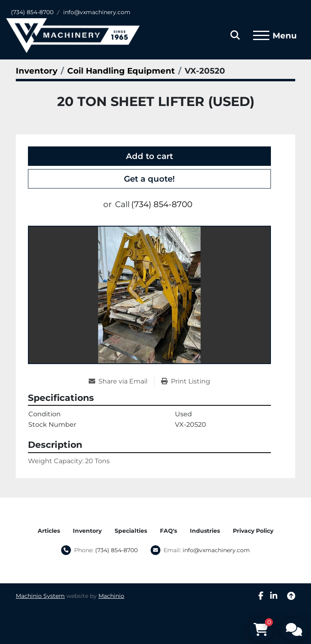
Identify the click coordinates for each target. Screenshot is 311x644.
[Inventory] (37, 71)
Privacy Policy (253, 531)
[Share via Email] (121, 381)
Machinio (111, 596)
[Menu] (261, 36)
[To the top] (291, 596)
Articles (49, 531)
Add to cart (149, 156)
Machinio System (40, 596)
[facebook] (261, 596)
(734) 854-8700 (32, 12)
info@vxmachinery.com (97, 12)
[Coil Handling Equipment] (121, 71)
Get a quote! (149, 179)
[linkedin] (274, 596)
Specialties (131, 531)
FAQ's (168, 531)
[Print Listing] (186, 381)
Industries (205, 531)
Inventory (87, 531)
